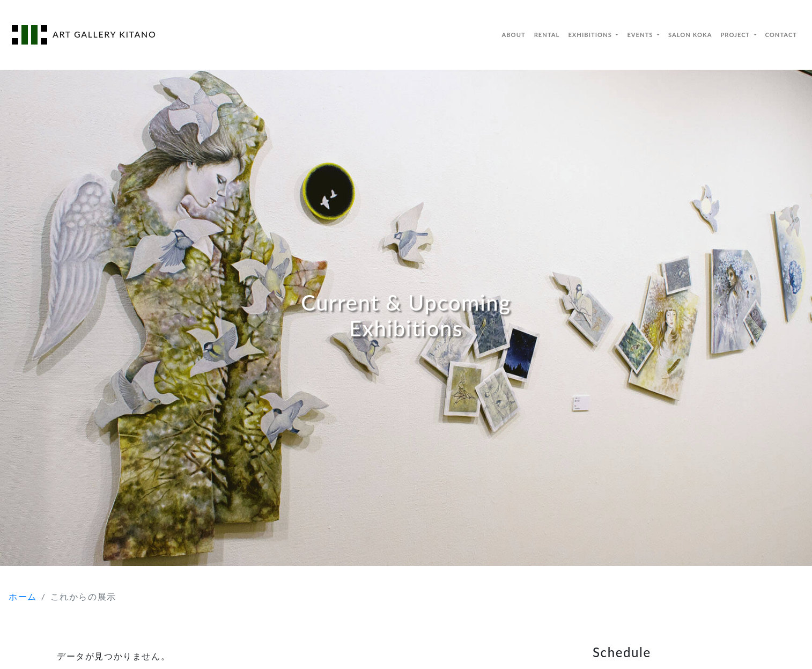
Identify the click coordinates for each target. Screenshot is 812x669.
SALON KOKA (690, 35)
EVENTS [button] (641, 35)
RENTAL (547, 35)
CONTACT (781, 35)
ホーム (23, 596)
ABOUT (513, 35)
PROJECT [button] (736, 35)
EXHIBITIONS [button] (591, 35)
